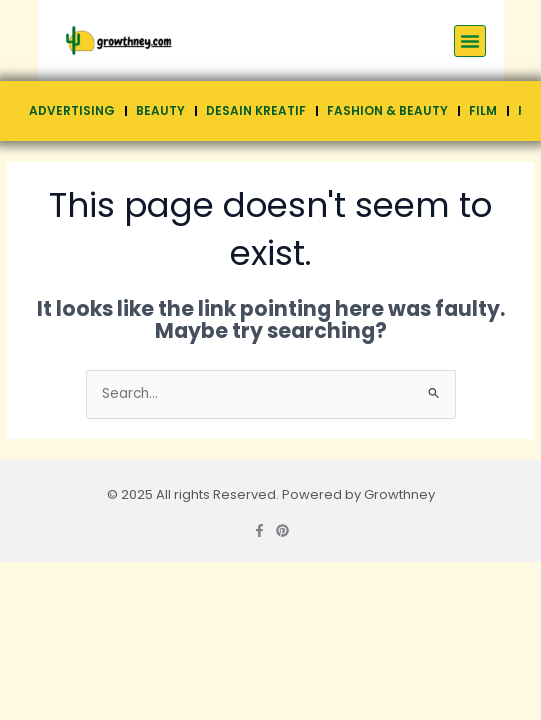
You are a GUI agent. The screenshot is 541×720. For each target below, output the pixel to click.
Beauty (160, 110)
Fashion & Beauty (387, 110)
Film (483, 110)
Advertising (72, 110)
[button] (470, 41)
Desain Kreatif (256, 110)
